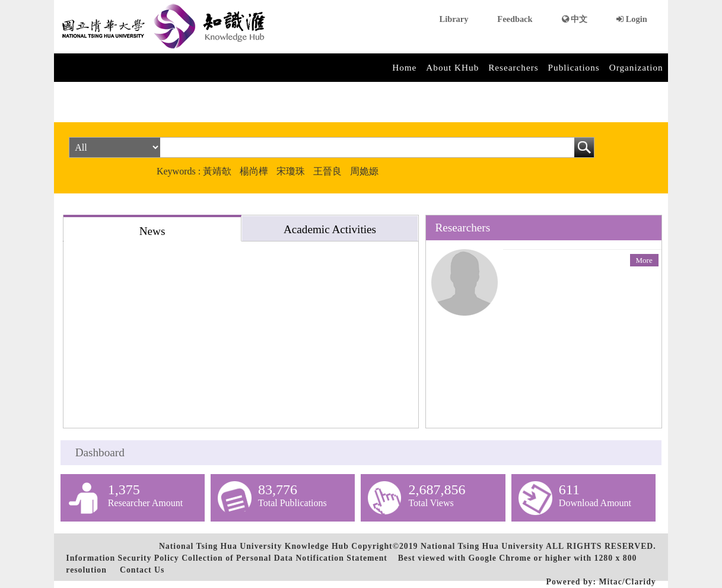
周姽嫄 (364, 171)
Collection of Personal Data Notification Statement (284, 558)
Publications (574, 67)
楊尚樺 (254, 171)
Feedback (515, 19)
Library (454, 19)
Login (632, 19)
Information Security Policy (122, 558)
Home (404, 67)
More (644, 260)
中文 (575, 19)
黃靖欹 (217, 171)
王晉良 (327, 171)
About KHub (452, 67)
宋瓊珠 (291, 171)
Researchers (513, 67)
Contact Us (142, 570)
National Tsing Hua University (482, 546)
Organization (636, 67)
